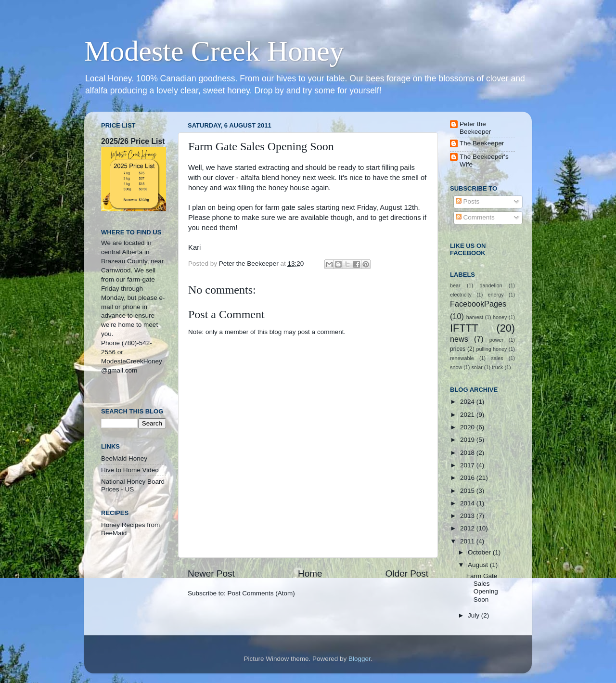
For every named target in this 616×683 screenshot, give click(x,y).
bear (455, 285)
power (496, 340)
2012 (468, 528)
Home (310, 573)
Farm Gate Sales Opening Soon (482, 588)
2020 (468, 427)
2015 (468, 491)
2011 (468, 541)
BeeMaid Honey (124, 458)
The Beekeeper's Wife (484, 161)
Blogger (359, 659)
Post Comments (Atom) (261, 593)
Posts (468, 201)
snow (456, 367)
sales (497, 358)
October (480, 552)
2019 (468, 440)
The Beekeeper (482, 143)
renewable (462, 358)
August (479, 565)
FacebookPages (478, 304)
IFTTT (464, 328)
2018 (468, 453)
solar (477, 367)
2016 (468, 478)
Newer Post (211, 573)
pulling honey (492, 349)
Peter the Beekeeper (475, 128)
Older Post (407, 573)
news (459, 339)
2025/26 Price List (133, 141)
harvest (475, 317)
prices (458, 349)
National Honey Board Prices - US (133, 485)
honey (500, 317)
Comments (475, 217)
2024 (468, 402)
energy (496, 295)
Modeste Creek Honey (214, 51)
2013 (468, 516)
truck (497, 367)
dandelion (491, 285)
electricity (461, 295)
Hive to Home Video (130, 470)
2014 (468, 503)
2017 (468, 465)
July (475, 615)
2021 (468, 415)
